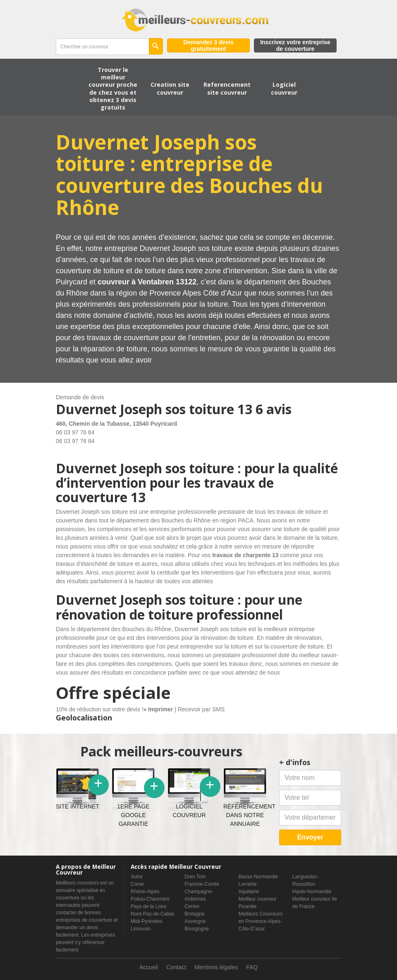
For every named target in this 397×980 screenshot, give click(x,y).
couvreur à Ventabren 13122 (147, 282)
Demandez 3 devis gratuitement (208, 45)
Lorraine (248, 884)
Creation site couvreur (170, 88)
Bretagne (195, 914)
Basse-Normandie (258, 877)
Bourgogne (197, 929)
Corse (137, 884)
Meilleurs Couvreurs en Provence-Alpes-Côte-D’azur (261, 921)
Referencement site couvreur (227, 88)
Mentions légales (216, 967)
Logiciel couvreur (284, 88)
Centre (192, 906)
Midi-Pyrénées (147, 921)
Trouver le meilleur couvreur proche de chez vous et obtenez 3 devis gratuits (113, 88)
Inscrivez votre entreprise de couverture (295, 45)
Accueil (149, 967)
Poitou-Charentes (150, 899)
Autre (137, 877)
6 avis (274, 409)
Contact (176, 967)
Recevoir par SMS (201, 709)
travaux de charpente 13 (245, 555)
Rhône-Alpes (145, 892)
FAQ (252, 967)
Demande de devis (80, 397)
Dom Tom (195, 877)
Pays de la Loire (148, 906)
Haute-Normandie (312, 892)
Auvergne (195, 921)
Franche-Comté (202, 884)
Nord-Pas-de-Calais (152, 914)
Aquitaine (249, 892)
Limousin (141, 929)
